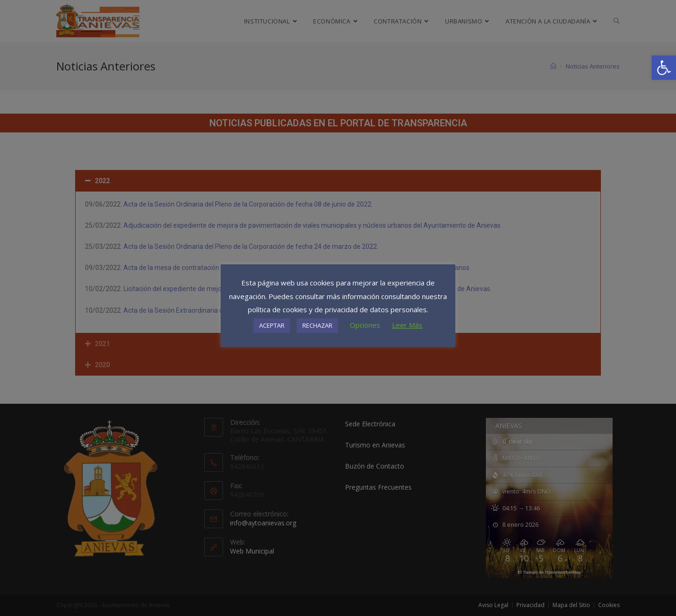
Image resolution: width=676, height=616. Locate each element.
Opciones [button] (365, 325)
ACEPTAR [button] (272, 325)
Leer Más (407, 325)
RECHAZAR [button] (317, 325)
